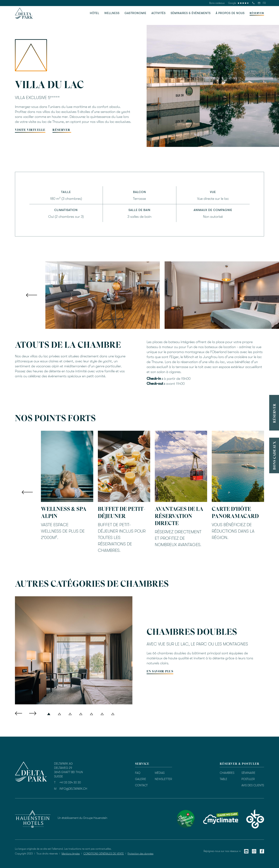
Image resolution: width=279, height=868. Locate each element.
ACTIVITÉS (159, 13)
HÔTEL (95, 13)
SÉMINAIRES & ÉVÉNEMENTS (191, 13)
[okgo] (255, 819)
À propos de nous (230, 13)
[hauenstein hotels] (33, 819)
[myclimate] (220, 819)
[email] (259, 3)
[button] (264, 3)
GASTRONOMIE (135, 13)
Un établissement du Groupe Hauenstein (82, 818)
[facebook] (262, 851)
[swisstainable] (186, 819)
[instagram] (254, 851)
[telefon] (253, 3)
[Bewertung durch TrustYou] (158, 818)
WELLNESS (112, 13)
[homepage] (24, 13)
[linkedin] (246, 851)
